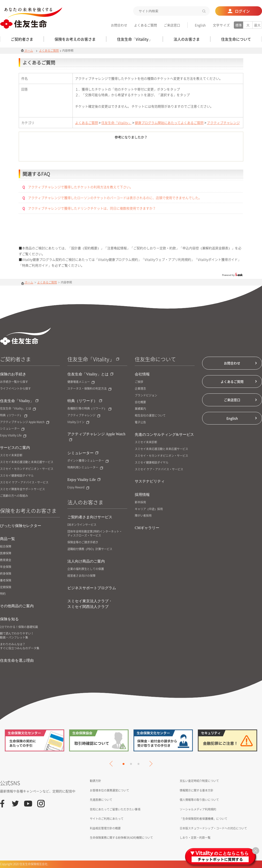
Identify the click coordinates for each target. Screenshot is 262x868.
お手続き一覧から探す (14, 382)
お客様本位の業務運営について (109, 790)
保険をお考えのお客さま (28, 510)
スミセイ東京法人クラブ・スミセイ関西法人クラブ (90, 604)
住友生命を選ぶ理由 (17, 660)
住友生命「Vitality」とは (18, 409)
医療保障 (6, 553)
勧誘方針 (95, 781)
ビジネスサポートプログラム (92, 588)
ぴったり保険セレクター (21, 526)
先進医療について (101, 800)
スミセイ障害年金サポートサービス (22, 489)
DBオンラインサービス (82, 525)
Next (149, 764)
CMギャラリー (147, 528)
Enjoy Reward (78, 487)
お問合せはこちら (131, 234)
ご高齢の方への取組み (14, 496)
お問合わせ (119, 25)
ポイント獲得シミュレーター (88, 461)
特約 (3, 594)
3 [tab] (138, 764)
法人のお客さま (85, 502)
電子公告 (140, 422)
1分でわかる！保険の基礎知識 (19, 627)
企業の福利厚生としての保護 (86, 569)
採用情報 (142, 495)
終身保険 (6, 574)
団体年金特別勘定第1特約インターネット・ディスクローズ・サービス (95, 534)
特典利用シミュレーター (85, 467)
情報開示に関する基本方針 (196, 790)
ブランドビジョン (146, 395)
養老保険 (6, 580)
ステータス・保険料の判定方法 (89, 389)
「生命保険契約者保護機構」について (204, 819)
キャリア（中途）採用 (149, 509)
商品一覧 (7, 539)
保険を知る (9, 619)
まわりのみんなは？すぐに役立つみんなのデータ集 (20, 646)
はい (105, 151)
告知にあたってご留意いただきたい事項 (115, 809)
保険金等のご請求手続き (83, 542)
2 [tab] (131, 764)
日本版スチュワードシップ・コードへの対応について (213, 828)
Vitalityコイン (78, 422)
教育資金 (6, 560)
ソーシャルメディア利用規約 (198, 809)
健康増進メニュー (81, 382)
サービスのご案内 (15, 448)
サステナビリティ (150, 481)
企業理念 (140, 389)
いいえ (157, 151)
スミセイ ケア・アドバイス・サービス (24, 482)
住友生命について (155, 359)
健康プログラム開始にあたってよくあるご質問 (169, 123)
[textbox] (171, 11)
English (200, 25)
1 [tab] (124, 764)
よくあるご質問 (146, 25)
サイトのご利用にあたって (107, 819)
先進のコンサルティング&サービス (164, 434)
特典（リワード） (14, 415)
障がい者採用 (143, 516)
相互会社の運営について (150, 416)
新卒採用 (140, 502)
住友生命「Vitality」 (116, 123)
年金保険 (6, 567)
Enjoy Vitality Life (13, 435)
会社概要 (140, 402)
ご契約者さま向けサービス (90, 517)
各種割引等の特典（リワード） (89, 409)
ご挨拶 (139, 382)
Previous (112, 764)
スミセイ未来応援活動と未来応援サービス (27, 462)
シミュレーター (12, 429)
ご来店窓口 (172, 25)
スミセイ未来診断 (11, 455)
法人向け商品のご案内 (86, 561)
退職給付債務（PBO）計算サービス (90, 549)
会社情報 (142, 374)
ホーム (27, 51)
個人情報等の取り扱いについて (199, 800)
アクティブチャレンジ (223, 123)
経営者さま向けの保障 (81, 576)
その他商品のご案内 (17, 606)
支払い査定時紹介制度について (199, 781)
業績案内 (140, 409)
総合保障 (6, 547)
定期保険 (6, 587)
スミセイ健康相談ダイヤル (17, 476)
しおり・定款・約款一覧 (195, 838)
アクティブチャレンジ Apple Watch (25, 422)
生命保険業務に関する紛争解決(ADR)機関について (121, 838)
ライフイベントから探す (15, 389)
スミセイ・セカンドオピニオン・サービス (27, 469)
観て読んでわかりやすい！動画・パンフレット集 (17, 636)
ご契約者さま (15, 359)
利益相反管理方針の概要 (105, 828)
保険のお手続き (13, 374)
